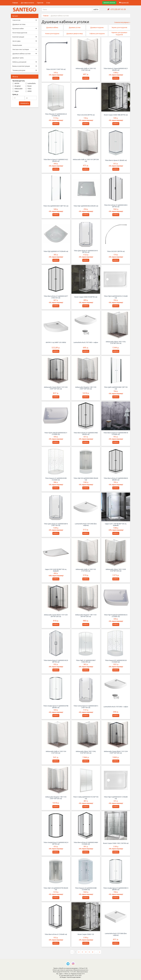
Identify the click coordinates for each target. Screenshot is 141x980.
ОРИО (29, 91)
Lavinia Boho (31, 83)
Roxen (29, 86)
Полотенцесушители (20, 33)
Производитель (19, 81)
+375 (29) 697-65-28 (118, 9)
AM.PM (16, 83)
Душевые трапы (18, 58)
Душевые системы (19, 24)
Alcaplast (17, 86)
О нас (48, 3)
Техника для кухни (25, 70)
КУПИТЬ (56, 78)
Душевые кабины (52, 27)
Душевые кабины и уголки (25, 54)
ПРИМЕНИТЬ (25, 103)
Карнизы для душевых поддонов (119, 34)
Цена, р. (15, 94)
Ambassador (18, 89)
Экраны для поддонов (119, 27)
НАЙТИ (96, 10)
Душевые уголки (75, 27)
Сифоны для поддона (97, 34)
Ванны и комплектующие (25, 66)
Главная (15, 3)
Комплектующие (25, 37)
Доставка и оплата (27, 3)
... (96, 954)
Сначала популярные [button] (122, 22)
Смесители (25, 20)
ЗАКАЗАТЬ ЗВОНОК (109, 3)
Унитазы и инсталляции (25, 49)
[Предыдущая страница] (72, 954)
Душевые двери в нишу (75, 34)
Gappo (16, 91)
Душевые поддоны (97, 27)
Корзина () (124, 3)
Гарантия (40, 3)
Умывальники (17, 45)
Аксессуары (25, 41)
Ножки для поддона (52, 34)
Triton (28, 89)
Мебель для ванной (25, 62)
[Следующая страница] (100, 954)
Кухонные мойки (25, 29)
